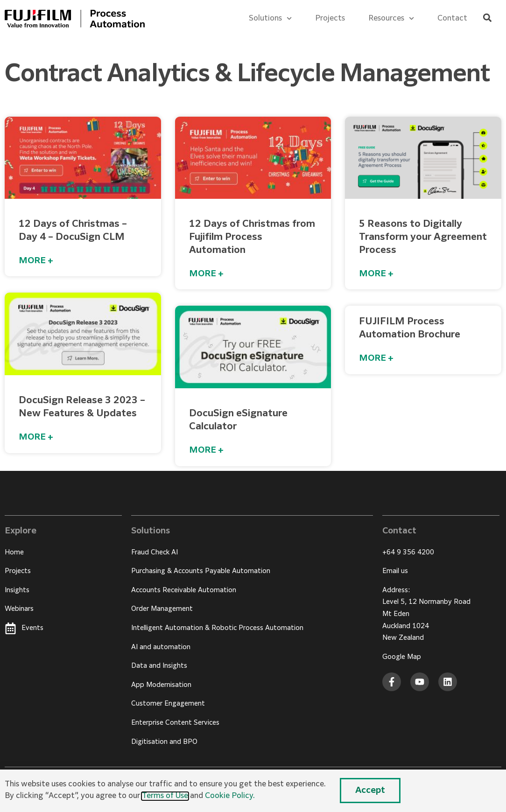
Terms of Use (165, 796)
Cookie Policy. (230, 796)
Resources (391, 18)
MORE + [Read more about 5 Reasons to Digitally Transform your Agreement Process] (376, 274)
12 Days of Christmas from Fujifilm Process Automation (252, 237)
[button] (487, 18)
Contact (452, 19)
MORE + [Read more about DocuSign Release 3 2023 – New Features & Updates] (36, 437)
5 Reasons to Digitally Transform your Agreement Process (423, 237)
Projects (330, 19)
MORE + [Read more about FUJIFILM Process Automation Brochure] (376, 358)
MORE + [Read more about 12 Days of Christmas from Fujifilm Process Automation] (206, 274)
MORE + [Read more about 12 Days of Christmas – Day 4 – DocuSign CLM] (36, 261)
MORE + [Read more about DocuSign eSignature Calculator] (206, 450)
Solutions (270, 18)
